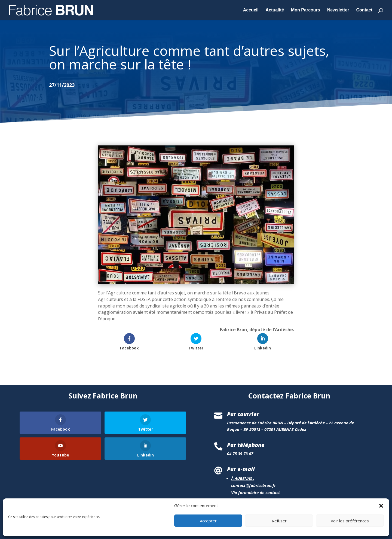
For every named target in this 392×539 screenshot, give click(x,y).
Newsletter (338, 10)
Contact (364, 10)
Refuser (279, 530)
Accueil (251, 10)
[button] (381, 515)
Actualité (275, 10)
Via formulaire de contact (255, 492)
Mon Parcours (306, 10)
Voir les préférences (350, 530)
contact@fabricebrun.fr (253, 485)
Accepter (208, 530)
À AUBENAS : (243, 478)
